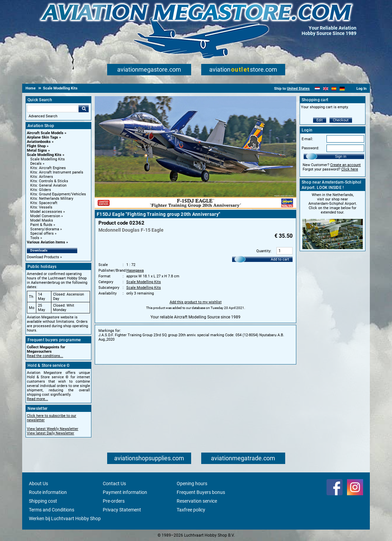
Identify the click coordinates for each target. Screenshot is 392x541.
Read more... (37, 399)
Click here (350, 169)
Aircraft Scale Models (45, 133)
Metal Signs (37, 150)
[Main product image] (195, 207)
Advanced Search (43, 116)
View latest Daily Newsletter (51, 433)
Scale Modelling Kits (44, 155)
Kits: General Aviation (48, 185)
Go (84, 109)
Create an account (345, 165)
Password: (310, 148)
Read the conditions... (45, 356)
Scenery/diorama (45, 229)
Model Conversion (45, 216)
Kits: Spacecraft (44, 203)
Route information (48, 492)
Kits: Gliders (41, 190)
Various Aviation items (46, 242)
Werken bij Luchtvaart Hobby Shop (65, 518)
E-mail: (307, 139)
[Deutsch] (342, 89)
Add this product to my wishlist (196, 302)
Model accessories (46, 212)
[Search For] (53, 109)
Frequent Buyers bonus (201, 492)
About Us (38, 484)
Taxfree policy (191, 510)
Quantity (263, 251)
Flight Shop (36, 146)
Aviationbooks (39, 142)
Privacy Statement (122, 510)
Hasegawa (135, 270)
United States (298, 89)
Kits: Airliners (42, 177)
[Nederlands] (317, 89)
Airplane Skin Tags (42, 137)
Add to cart (280, 259)
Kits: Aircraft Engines (48, 168)
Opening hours (192, 484)
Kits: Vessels (41, 207)
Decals (36, 164)
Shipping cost (43, 501)
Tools (35, 238)
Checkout (341, 120)
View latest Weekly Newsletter (53, 429)
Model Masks (42, 220)
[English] (326, 89)
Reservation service (197, 501)
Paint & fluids (41, 225)
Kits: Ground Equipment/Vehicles (58, 194)
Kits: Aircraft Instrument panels (57, 172)
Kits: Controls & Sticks (49, 181)
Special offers (42, 234)
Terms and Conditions (52, 510)
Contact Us (114, 484)
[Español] (334, 89)
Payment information (125, 492)
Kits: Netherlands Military (52, 199)
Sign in (341, 156)
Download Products (43, 257)
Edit (320, 120)
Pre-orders (114, 501)
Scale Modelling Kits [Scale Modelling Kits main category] (48, 159)
